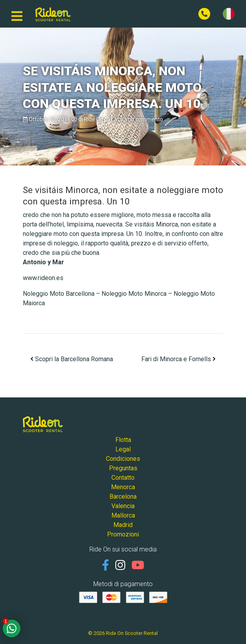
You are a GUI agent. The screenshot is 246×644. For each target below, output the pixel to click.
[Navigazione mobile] (17, 14)
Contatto (123, 478)
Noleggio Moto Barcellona (59, 294)
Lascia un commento (137, 119)
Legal (123, 449)
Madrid (123, 525)
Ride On (93, 119)
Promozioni (123, 534)
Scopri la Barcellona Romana (72, 359)
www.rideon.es (43, 278)
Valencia (123, 506)
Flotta (123, 440)
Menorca (123, 487)
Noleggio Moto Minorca (134, 294)
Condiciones (123, 459)
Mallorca (123, 515)
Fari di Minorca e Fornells (178, 359)
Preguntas (123, 468)
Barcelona (123, 496)
